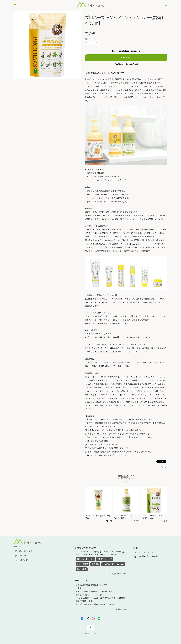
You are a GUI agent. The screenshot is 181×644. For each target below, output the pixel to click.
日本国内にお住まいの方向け (126, 64)
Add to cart (126, 58)
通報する (164, 467)
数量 (87, 39)
